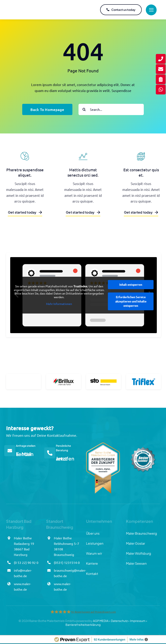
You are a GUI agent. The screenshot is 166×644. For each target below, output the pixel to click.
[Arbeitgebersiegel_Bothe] (103, 444)
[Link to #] (151, 10)
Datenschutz (119, 621)
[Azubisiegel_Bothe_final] (143, 444)
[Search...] (111, 109)
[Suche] (84, 109)
